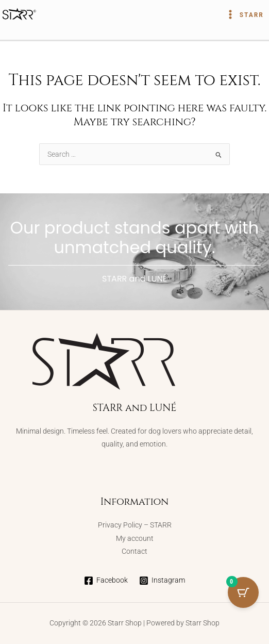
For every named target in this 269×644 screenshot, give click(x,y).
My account (135, 538)
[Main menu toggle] (244, 14)
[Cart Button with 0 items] (243, 592)
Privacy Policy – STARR (135, 525)
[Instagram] (162, 581)
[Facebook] (106, 581)
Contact (134, 551)
